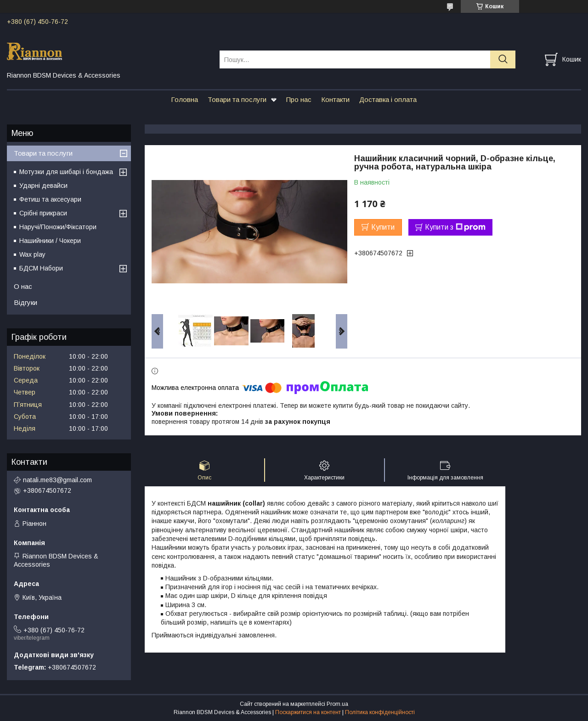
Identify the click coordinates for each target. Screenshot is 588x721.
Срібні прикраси (43, 213)
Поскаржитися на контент (308, 712)
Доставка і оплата (388, 99)
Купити (383, 227)
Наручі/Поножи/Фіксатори (58, 227)
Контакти (335, 99)
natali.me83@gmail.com (57, 480)
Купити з (455, 227)
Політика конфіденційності (380, 712)
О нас (23, 286)
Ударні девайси (43, 186)
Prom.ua (337, 704)
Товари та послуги (237, 99)
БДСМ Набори (41, 268)
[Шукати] (503, 59)
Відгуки (25, 302)
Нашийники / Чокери (50, 241)
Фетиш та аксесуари (50, 199)
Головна (184, 99)
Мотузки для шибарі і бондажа (66, 172)
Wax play (32, 254)
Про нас (299, 99)
